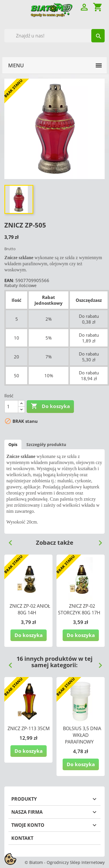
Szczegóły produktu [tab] (46, 444)
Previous (8, 541)
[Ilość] (11, 407)
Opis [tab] (13, 444)
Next (98, 541)
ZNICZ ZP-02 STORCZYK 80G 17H (79, 609)
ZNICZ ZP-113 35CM (29, 728)
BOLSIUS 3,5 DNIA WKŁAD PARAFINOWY (82, 735)
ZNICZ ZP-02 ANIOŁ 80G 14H (30, 609)
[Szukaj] (54, 36)
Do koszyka (50, 406)
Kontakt (22, 838)
